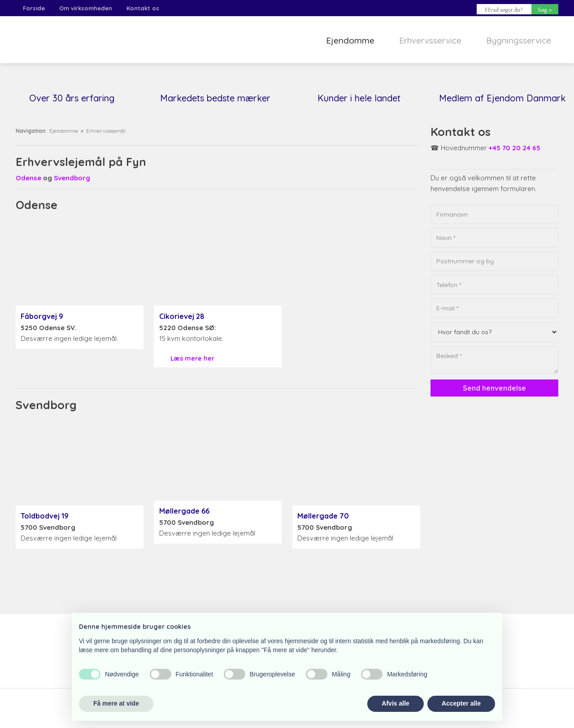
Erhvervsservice (430, 40)
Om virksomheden (86, 8)
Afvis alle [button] (395, 703)
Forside (34, 8)
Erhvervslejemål (106, 131)
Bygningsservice (519, 40)
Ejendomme (350, 40)
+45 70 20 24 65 (515, 148)
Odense (28, 178)
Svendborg (72, 178)
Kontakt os (143, 8)
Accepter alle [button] (461, 703)
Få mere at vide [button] (116, 703)
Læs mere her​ (192, 358)
